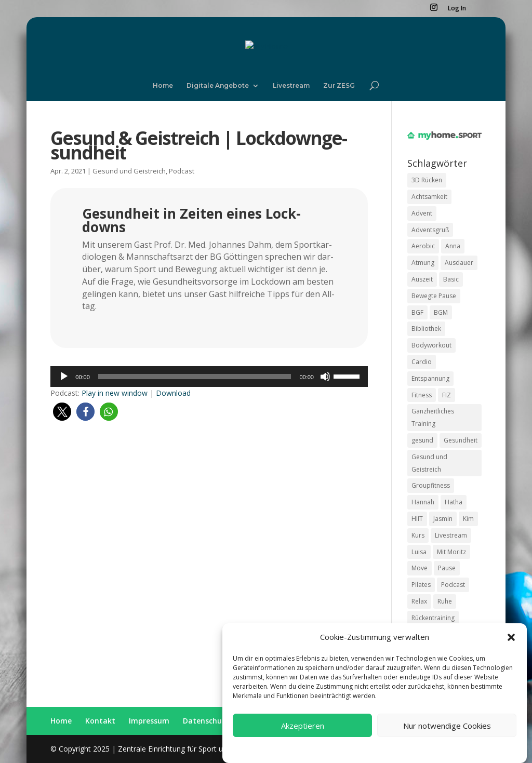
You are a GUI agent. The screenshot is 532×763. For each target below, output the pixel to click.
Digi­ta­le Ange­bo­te (218, 86)
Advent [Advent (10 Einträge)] (422, 213)
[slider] (195, 377)
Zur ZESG (339, 86)
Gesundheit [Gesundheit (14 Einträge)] (461, 440)
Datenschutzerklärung (384, 758)
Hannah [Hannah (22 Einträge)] (423, 502)
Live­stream (291, 86)
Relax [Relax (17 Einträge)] (419, 601)
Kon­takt (100, 721)
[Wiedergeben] (64, 377)
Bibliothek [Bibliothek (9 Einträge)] (426, 329)
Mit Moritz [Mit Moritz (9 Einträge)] (451, 552)
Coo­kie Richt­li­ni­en (321, 758)
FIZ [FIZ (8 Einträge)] (447, 395)
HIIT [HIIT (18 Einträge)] (417, 519)
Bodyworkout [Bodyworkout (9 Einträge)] (431, 345)
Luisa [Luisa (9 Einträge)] (419, 552)
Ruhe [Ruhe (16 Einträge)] (445, 601)
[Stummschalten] (325, 377)
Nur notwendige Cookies (447, 735)
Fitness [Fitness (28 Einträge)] (422, 395)
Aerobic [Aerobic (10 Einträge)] (423, 246)
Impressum (438, 758)
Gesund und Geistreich (129, 171)
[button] (511, 647)
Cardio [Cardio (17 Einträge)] (422, 362)
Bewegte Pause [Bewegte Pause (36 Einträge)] (434, 296)
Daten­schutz (206, 721)
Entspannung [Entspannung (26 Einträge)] (430, 378)
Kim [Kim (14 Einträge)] (468, 519)
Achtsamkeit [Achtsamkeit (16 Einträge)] (429, 197)
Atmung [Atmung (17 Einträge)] (423, 263)
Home (163, 86)
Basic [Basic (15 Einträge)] (451, 279)
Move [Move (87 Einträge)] (420, 568)
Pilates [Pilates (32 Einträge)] (421, 585)
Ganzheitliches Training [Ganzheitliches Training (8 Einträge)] (433, 417)
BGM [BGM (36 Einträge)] (441, 312)
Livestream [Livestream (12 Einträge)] (451, 535)
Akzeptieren (303, 735)
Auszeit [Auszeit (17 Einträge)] (422, 279)
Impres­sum (149, 721)
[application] (209, 377)
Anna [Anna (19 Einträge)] (453, 246)
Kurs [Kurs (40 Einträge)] (418, 535)
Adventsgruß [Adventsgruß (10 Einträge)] (430, 230)
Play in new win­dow (115, 393)
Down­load (173, 393)
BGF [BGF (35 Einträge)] (417, 312)
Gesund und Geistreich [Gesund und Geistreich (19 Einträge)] (429, 463)
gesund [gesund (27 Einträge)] (422, 440)
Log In (457, 9)
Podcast (182, 171)
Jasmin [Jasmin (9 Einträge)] (443, 519)
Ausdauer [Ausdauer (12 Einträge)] (459, 263)
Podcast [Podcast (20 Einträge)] (453, 585)
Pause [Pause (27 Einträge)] (447, 568)
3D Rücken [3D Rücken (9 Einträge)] (427, 180)
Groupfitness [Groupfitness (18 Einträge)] (431, 485)
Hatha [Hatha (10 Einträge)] (454, 502)
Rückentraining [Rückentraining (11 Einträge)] (433, 618)
